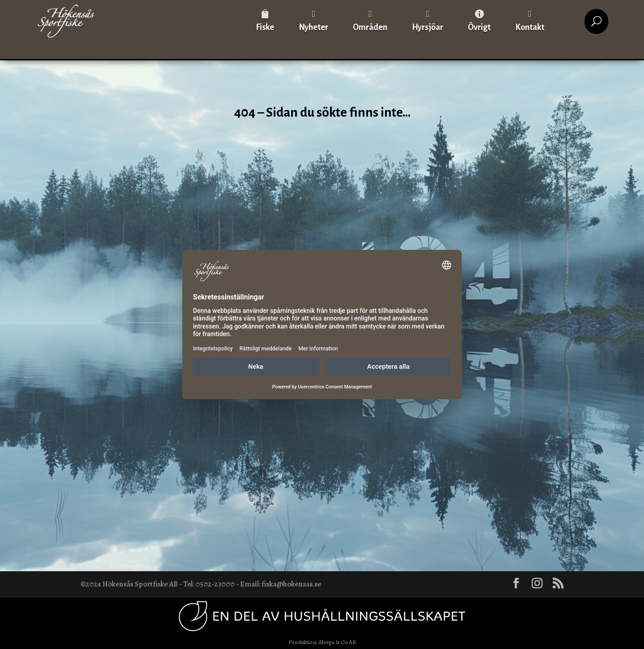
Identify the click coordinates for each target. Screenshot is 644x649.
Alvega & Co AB (337, 642)
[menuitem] (265, 21)
